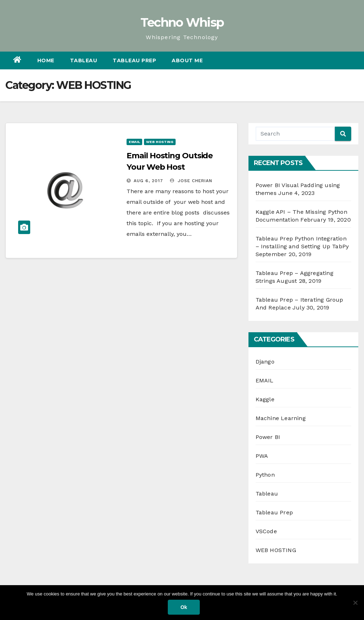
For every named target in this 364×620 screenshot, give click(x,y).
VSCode (266, 531)
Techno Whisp (182, 22)
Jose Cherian (191, 181)
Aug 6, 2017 (148, 181)
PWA (262, 456)
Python (265, 475)
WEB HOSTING (160, 142)
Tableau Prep (134, 60)
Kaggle (265, 399)
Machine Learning (281, 418)
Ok (184, 607)
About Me (187, 60)
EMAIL (134, 142)
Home (46, 60)
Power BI (268, 437)
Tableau (84, 60)
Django (265, 362)
